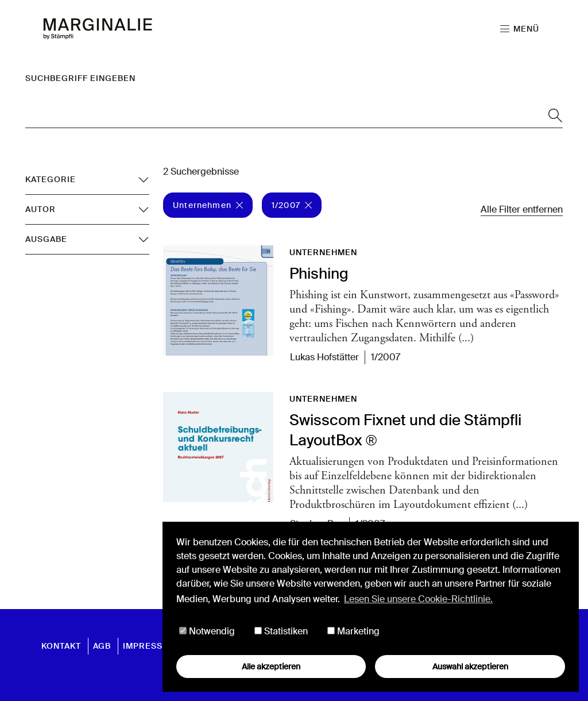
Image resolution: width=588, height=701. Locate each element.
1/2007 (292, 205)
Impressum (150, 646)
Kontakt (61, 646)
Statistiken (281, 632)
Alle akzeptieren (271, 667)
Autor (40, 209)
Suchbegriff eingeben (80, 78)
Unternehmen (208, 205)
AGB (102, 646)
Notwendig (207, 632)
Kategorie (51, 179)
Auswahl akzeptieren (470, 667)
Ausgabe (46, 239)
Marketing (353, 632)
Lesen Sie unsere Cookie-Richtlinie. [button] (418, 599)
